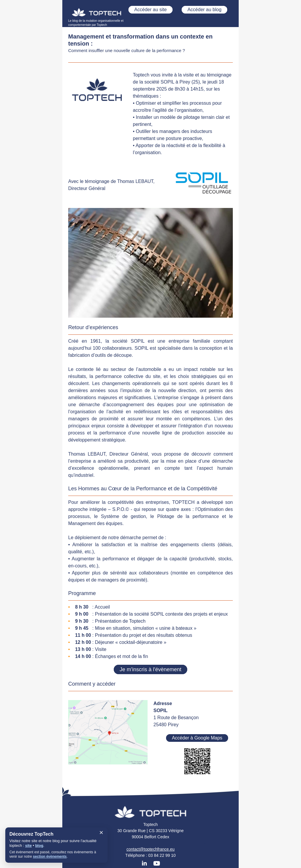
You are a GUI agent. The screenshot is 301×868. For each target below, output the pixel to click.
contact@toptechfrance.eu (150, 849)
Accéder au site (150, 10)
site (28, 845)
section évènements (50, 857)
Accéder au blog (205, 10)
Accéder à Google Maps (197, 738)
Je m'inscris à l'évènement (150, 669)
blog (39, 845)
